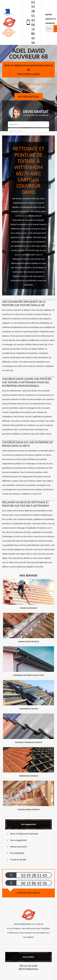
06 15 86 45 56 (33, 34)
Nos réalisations (28, 97)
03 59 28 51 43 (33, 11)
